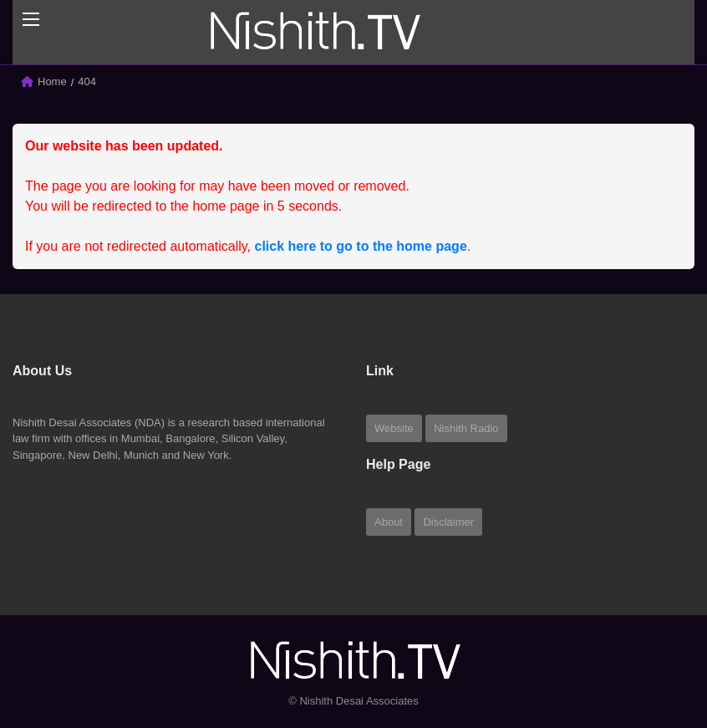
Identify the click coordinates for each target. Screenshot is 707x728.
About (389, 522)
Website (394, 428)
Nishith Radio (466, 428)
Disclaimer (448, 522)
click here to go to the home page (361, 246)
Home (52, 81)
